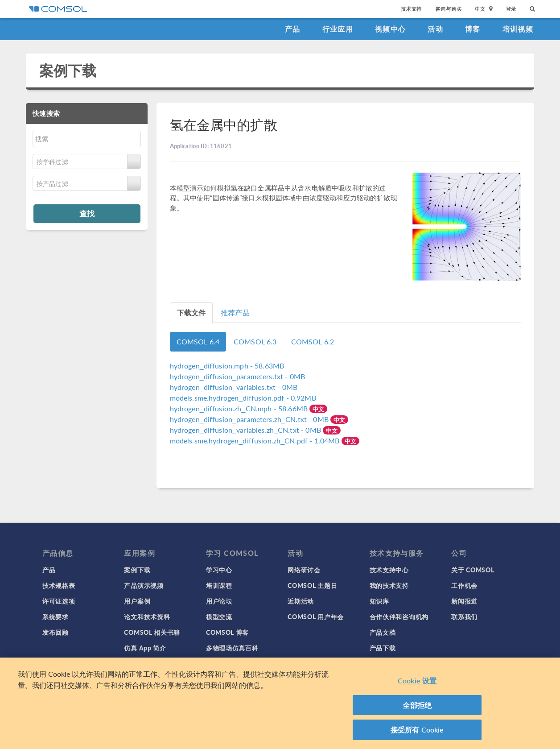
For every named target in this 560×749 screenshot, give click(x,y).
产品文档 (383, 632)
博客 (473, 29)
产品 (293, 29)
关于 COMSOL (473, 570)
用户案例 (137, 601)
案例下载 (68, 70)
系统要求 (56, 617)
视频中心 (390, 29)
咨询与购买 (448, 9)
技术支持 (411, 9)
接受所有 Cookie (417, 730)
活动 (435, 29)
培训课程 (219, 585)
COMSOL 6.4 (198, 341)
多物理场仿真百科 (232, 648)
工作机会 (464, 585)
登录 (511, 9)
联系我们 (464, 617)
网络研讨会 (304, 570)
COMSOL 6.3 (255, 341)
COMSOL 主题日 (312, 585)
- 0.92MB (243, 398)
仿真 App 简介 (145, 648)
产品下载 (383, 648)
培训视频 (518, 29)
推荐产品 (235, 312)
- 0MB (238, 376)
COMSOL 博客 (227, 632)
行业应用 (338, 29)
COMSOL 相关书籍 (152, 632)
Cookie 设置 (417, 681)
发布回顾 (56, 632)
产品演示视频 (144, 585)
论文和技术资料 (147, 617)
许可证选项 (59, 601)
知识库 (379, 601)
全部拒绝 (417, 705)
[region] (280, 703)
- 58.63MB (227, 366)
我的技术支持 (389, 585)
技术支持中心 (389, 570)
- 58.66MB (240, 408)
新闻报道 (464, 601)
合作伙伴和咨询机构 (399, 617)
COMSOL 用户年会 (316, 617)
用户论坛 (219, 601)
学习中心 (219, 570)
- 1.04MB (256, 441)
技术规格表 (59, 585)
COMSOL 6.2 (313, 341)
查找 (87, 213)
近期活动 (301, 601)
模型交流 (219, 617)
